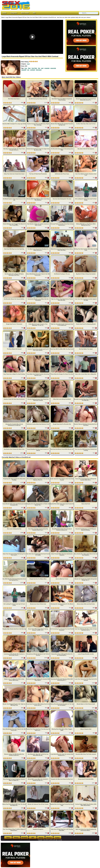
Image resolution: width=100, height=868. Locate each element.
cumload (32, 70)
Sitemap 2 (49, 838)
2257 (33, 838)
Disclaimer (25, 838)
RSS (34, 13)
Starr (29, 68)
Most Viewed (25, 13)
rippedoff (24, 70)
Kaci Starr (34, 68)
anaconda (53, 68)
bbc (39, 68)
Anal (28, 64)
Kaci (26, 68)
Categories (14, 13)
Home (4, 13)
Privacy (16, 838)
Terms (8, 838)
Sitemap (41, 838)
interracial (39, 70)
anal (42, 68)
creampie (47, 68)
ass (28, 70)
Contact (57, 838)
